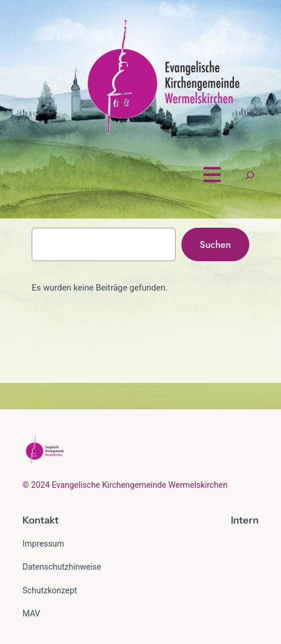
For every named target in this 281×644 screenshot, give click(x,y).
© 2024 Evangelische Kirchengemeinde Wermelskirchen (125, 485)
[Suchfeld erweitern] (250, 175)
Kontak (39, 520)
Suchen (215, 244)
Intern (245, 520)
